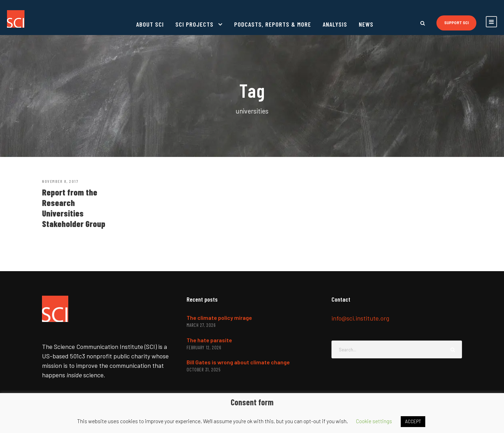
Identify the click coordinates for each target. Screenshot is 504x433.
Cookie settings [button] (374, 421)
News (366, 24)
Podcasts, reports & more (273, 24)
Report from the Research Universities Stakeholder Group (74, 208)
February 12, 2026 (204, 348)
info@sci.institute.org (360, 318)
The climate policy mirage (219, 318)
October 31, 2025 (204, 370)
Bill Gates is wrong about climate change (238, 362)
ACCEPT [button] (413, 421)
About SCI (150, 24)
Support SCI (456, 23)
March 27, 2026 (201, 325)
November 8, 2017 (60, 181)
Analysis (335, 24)
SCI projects (194, 24)
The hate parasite (209, 340)
